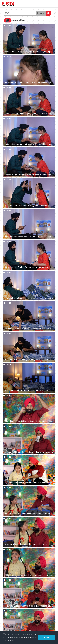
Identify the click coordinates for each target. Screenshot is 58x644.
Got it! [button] (46, 637)
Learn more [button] (9, 640)
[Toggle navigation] (54, 3)
